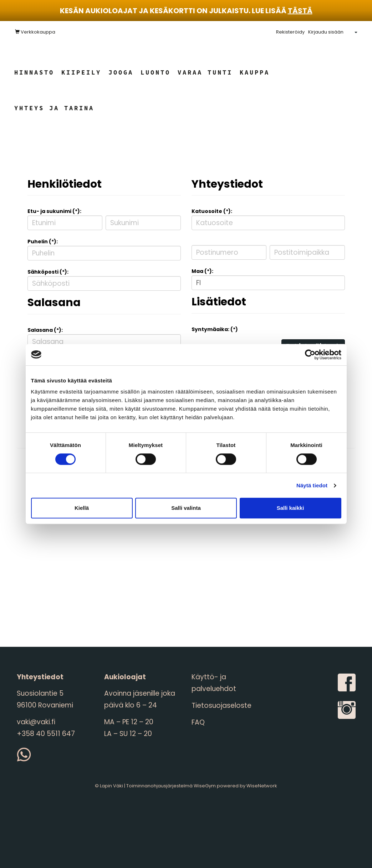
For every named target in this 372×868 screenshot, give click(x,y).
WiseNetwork (262, 786)
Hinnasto (34, 72)
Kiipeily (81, 72)
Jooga (121, 72)
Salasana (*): (45, 330)
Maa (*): (202, 271)
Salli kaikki (291, 508)
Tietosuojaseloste (221, 705)
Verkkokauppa (35, 32)
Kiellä (82, 508)
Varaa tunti (205, 72)
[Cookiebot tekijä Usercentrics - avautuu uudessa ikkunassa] (310, 355)
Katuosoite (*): (212, 211)
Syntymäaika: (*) (215, 329)
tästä (300, 11)
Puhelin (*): (43, 242)
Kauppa (255, 72)
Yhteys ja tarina (54, 108)
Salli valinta (186, 508)
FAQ (198, 722)
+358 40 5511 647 (46, 734)
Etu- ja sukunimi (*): (54, 211)
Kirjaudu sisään (326, 32)
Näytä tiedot (312, 485)
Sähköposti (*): (48, 272)
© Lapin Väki (109, 786)
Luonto (156, 72)
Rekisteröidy (290, 32)
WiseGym (205, 786)
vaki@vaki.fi (36, 722)
